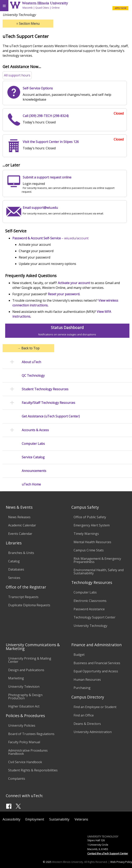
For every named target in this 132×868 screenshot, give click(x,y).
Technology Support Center (95, 617)
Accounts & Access (35, 430)
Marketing (16, 678)
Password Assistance (89, 609)
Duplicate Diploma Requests (29, 605)
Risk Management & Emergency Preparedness (97, 560)
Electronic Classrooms (90, 601)
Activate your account (74, 283)
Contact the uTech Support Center (108, 853)
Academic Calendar (22, 525)
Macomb (28, 8)
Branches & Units (21, 553)
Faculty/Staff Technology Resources (48, 403)
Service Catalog (33, 457)
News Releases (19, 517)
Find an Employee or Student (95, 707)
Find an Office (84, 715)
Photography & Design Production (25, 697)
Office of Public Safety (90, 517)
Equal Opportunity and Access (96, 671)
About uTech (31, 362)
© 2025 (47, 862)
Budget (79, 655)
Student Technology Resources (45, 389)
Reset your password (64, 294)
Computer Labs (33, 444)
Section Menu (28, 24)
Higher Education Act (24, 706)
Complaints (17, 779)
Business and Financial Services (97, 663)
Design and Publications (26, 670)
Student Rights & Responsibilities (33, 770)
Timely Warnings (86, 534)
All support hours (17, 75)
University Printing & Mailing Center (30, 660)
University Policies (22, 725)
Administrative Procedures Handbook (28, 752)
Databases (16, 569)
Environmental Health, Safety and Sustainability (99, 572)
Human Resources (87, 680)
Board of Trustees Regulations (31, 734)
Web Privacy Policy (121, 862)
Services (14, 578)
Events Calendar (20, 534)
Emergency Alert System (92, 525)
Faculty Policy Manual (24, 742)
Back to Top (28, 348)
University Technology (90, 626)
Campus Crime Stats (89, 550)
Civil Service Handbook (25, 762)
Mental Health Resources (92, 542)
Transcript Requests (23, 597)
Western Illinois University (45, 3)
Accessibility (11, 819)
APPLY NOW (121, 8)
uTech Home (31, 484)
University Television (24, 687)
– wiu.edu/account (50, 238)
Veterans (81, 819)
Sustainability (59, 819)
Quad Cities (42, 8)
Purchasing (82, 688)
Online (56, 8)
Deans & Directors (87, 724)
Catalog (14, 561)
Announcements (34, 471)
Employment (35, 819)
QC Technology (33, 376)
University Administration (93, 732)
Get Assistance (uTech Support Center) (51, 416)
